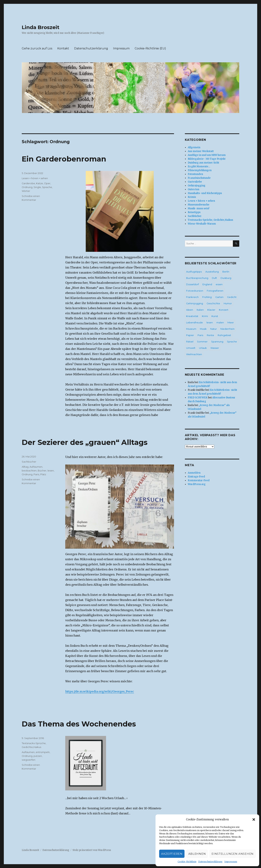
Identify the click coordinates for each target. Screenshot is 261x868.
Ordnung (27, 187)
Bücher (42, 471)
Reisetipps (194, 212)
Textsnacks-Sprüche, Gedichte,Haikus (210, 220)
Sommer (202, 342)
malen (220, 322)
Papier (190, 335)
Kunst (215, 316)
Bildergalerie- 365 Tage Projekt (207, 159)
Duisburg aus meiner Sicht (203, 163)
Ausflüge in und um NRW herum (207, 155)
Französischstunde (199, 178)
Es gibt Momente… (199, 166)
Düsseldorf (192, 284)
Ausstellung (212, 272)
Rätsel (190, 342)
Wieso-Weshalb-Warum (202, 224)
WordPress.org (197, 484)
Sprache (47, 187)
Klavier (211, 310)
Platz (43, 474)
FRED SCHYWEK (198, 398)
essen (219, 284)
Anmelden (194, 473)
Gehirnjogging (197, 186)
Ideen (190, 310)
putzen (38, 756)
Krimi (205, 316)
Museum (191, 329)
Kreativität (192, 316)
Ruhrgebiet (224, 335)
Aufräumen (36, 467)
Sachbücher (29, 462)
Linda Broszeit (41, 27)
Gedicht (232, 297)
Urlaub (203, 348)
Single (37, 187)
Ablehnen (197, 854)
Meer (231, 322)
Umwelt (191, 348)
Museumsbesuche (199, 205)
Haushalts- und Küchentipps (205, 193)
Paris (36, 474)
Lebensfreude (194, 322)
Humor (228, 303)
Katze (40, 183)
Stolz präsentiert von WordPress (92, 850)
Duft (214, 278)
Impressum (231, 862)
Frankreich (192, 297)
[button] (254, 819)
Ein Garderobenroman (64, 159)
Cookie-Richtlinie (187, 862)
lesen (51, 471)
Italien (200, 310)
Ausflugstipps (194, 272)
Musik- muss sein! (198, 208)
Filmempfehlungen (200, 170)
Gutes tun (193, 189)
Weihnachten (194, 354)
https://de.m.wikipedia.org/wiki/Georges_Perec (100, 691)
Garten (219, 297)
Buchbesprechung (197, 278)
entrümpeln (43, 752)
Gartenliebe (195, 182)
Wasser (215, 348)
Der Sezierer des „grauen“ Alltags (85, 442)
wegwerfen (29, 760)
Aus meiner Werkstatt (201, 151)
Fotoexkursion (195, 291)
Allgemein (194, 147)
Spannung (217, 342)
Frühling (207, 297)
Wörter (26, 191)
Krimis (192, 197)
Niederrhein (227, 329)
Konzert (224, 310)
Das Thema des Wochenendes (79, 724)
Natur (214, 329)
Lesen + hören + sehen (35, 178)
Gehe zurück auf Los (37, 48)
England (207, 284)
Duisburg (226, 278)
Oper (47, 183)
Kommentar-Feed (199, 480)
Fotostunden (195, 174)
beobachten (29, 471)
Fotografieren (215, 291)
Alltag (25, 467)
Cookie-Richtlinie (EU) (150, 48)
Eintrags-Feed (196, 477)
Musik (203, 329)
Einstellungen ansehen (233, 854)
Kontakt (63, 48)
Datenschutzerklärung (210, 862)
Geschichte (213, 303)
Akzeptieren (172, 854)
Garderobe (28, 183)
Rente (210, 335)
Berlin (226, 272)
